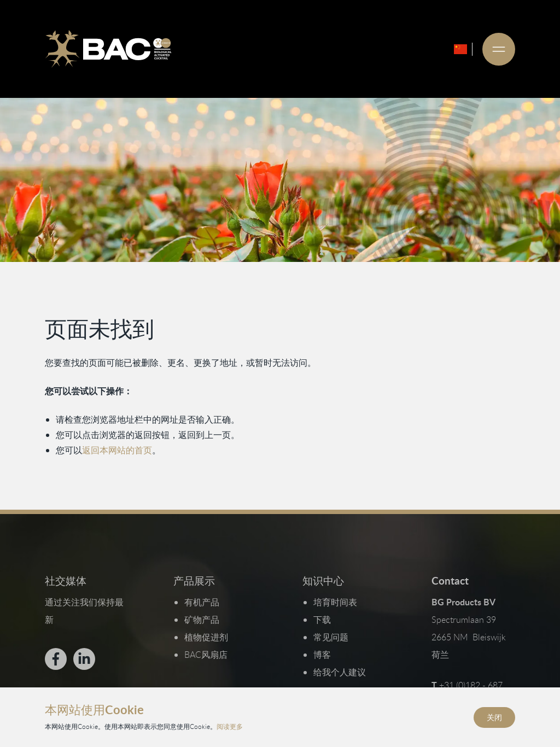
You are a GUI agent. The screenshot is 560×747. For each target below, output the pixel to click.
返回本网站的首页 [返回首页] (117, 450)
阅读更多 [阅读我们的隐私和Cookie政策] (230, 726)
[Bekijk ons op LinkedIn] (84, 659)
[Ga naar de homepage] (108, 49)
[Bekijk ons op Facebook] (56, 659)
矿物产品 (202, 620)
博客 (322, 655)
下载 (322, 620)
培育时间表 (335, 602)
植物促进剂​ (206, 637)
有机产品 (202, 602)
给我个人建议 (340, 672)
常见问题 (331, 637)
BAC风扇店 (206, 655)
